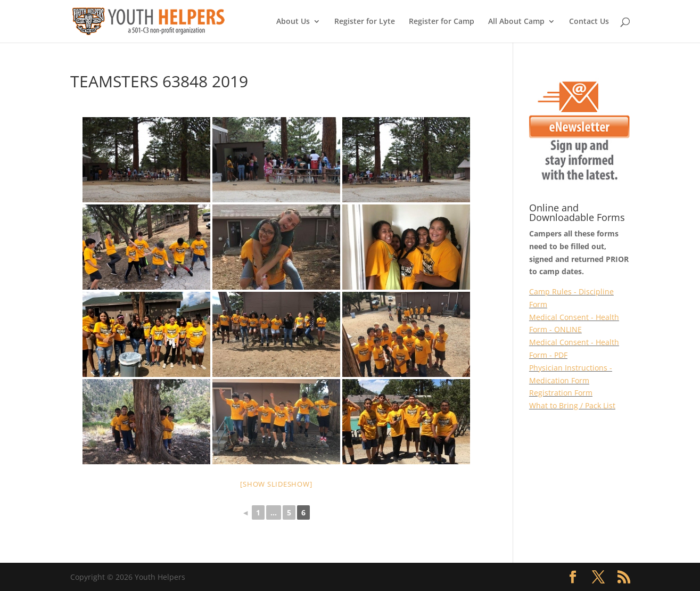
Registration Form (561, 393)
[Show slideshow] (276, 484)
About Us (293, 22)
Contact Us (589, 22)
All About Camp (516, 22)
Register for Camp (442, 22)
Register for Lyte (365, 22)
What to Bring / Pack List (572, 405)
